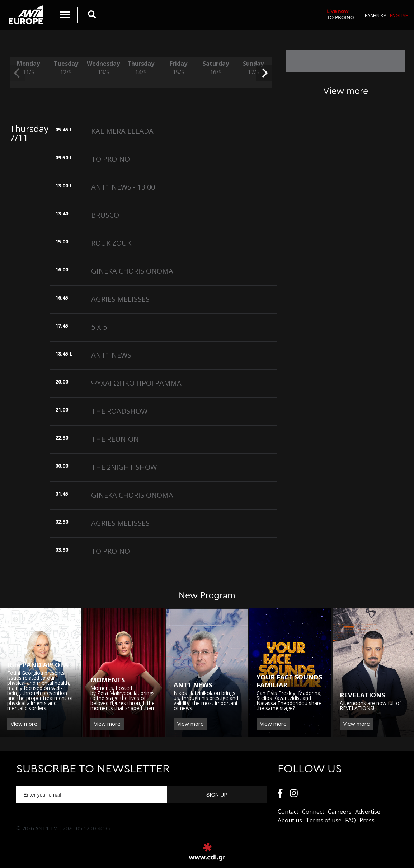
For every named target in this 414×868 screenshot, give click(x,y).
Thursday (141, 68)
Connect (313, 812)
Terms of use (324, 820)
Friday (178, 68)
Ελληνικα (376, 15)
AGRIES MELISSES (120, 299)
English (399, 15)
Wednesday (103, 68)
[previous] (18, 73)
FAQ (351, 820)
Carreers (340, 812)
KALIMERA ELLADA (122, 131)
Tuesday (66, 68)
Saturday (216, 68)
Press (367, 820)
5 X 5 (99, 327)
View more (24, 724)
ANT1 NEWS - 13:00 (123, 187)
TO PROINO (340, 14)
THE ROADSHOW (119, 411)
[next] (264, 73)
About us (290, 820)
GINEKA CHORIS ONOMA (132, 271)
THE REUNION (115, 439)
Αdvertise (368, 812)
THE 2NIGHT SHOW (124, 467)
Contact (288, 812)
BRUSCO (105, 215)
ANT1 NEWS (111, 355)
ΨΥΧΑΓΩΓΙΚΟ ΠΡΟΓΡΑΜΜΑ (136, 383)
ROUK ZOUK (111, 243)
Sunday (253, 68)
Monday (28, 68)
